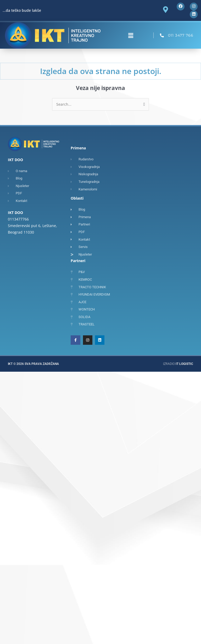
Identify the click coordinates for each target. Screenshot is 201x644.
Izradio (178, 364)
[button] (131, 35)
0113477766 (18, 219)
